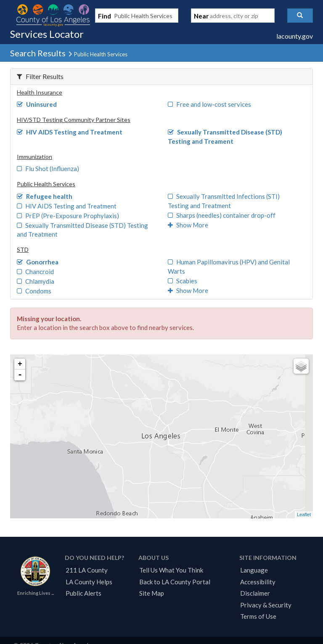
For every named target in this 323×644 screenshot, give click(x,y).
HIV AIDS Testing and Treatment (70, 132)
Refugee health (45, 196)
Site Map (152, 593)
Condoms (34, 291)
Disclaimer (255, 593)
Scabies (183, 281)
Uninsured (37, 104)
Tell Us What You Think (171, 570)
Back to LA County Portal (175, 582)
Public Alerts (83, 593)
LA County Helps (89, 582)
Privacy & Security (266, 605)
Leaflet (304, 515)
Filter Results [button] (40, 76)
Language (254, 570)
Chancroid (35, 272)
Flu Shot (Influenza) (48, 169)
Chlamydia (36, 281)
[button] (300, 16)
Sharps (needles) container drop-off (222, 215)
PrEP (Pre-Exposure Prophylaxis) (68, 216)
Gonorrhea (38, 262)
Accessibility (258, 582)
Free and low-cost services (209, 104)
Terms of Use (258, 616)
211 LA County (87, 570)
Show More (188, 225)
